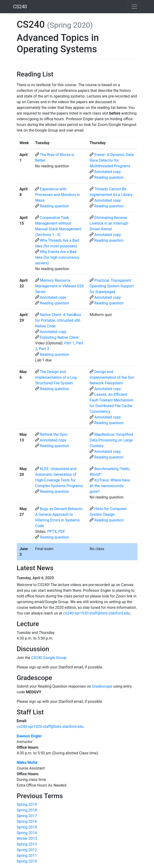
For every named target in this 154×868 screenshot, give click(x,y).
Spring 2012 (27, 850)
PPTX (52, 532)
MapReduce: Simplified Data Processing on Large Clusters (111, 440)
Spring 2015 (27, 827)
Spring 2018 (27, 810)
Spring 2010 (27, 861)
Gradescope (102, 686)
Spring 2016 (27, 821)
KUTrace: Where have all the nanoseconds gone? (110, 486)
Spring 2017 (27, 816)
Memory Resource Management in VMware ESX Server (60, 286)
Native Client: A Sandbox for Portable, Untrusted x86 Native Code (58, 320)
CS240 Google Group (49, 658)
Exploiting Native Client (59, 337)
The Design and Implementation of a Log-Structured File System (56, 377)
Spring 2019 (27, 804)
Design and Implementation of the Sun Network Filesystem (112, 377)
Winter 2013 (27, 839)
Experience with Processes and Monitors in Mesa (58, 195)
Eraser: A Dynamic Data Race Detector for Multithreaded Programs (112, 160)
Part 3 (44, 349)
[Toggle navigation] (134, 7)
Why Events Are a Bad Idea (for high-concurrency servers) (57, 257)
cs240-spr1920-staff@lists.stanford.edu (97, 613)
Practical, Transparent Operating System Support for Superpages (112, 286)
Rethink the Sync (54, 434)
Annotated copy (108, 172)
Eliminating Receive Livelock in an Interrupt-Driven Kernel (109, 223)
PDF (62, 532)
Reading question (109, 177)
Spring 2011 (27, 856)
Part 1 (69, 343)
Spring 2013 (27, 844)
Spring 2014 (27, 833)
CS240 (20, 7)
